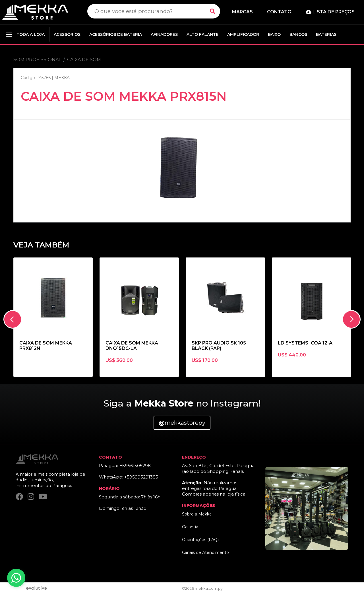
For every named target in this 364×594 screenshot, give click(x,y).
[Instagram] (31, 497)
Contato (279, 12)
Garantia (190, 527)
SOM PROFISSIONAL (37, 60)
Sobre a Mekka (197, 514)
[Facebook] (19, 497)
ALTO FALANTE (202, 34)
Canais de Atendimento (205, 552)
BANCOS (298, 34)
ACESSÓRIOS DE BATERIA (116, 34)
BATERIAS (326, 34)
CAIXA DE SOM (84, 60)
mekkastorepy (182, 423)
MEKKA (62, 78)
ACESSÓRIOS (67, 34)
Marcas (242, 12)
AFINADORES (164, 34)
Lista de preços (330, 12)
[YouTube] (43, 497)
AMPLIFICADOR (243, 34)
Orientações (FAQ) (200, 540)
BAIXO (274, 34)
